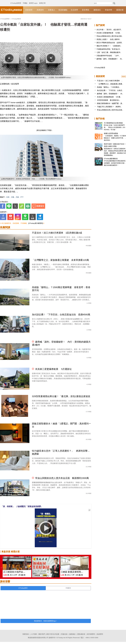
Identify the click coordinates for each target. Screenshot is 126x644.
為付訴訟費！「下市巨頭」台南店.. (110, 90)
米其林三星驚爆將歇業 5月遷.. (109, 33)
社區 (8, 197)
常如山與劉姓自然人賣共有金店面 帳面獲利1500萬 (62, 478)
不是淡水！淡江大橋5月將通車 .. (110, 81)
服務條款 (72, 634)
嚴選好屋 (120, 10)
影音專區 (86, 10)
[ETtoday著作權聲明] (36, 223)
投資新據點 (63, 10)
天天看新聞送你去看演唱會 (113, 123)
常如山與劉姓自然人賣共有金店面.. (110, 36)
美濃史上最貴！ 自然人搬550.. (108, 39)
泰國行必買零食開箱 (111, 133)
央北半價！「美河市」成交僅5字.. (109, 30)
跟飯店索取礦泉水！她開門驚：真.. (110, 103)
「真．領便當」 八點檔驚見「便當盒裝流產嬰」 (22, 506)
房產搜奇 (40, 10)
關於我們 (42, 634)
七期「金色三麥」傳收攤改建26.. (109, 52)
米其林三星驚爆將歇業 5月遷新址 (53, 369)
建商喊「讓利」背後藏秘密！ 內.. (110, 59)
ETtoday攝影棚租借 (111, 159)
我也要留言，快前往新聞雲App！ (46, 621)
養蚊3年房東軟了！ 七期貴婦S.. (109, 46)
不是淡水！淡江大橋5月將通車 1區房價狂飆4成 (57, 233)
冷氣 (13, 197)
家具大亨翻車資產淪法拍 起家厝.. (110, 43)
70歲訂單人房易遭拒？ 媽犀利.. (109, 107)
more (124, 76)
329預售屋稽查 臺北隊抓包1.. (108, 100)
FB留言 (68, 588)
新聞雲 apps (33, 1)
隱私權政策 (81, 634)
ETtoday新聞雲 (16, 1)
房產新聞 (29, 10)
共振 (17, 197)
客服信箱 (64, 634)
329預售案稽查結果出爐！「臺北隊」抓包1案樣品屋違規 (61, 396)
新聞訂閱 (42, 1)
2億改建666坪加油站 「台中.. (108, 56)
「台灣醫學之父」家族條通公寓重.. (110, 84)
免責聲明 (100, 634)
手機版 (25, 1)
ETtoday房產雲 (12, 10)
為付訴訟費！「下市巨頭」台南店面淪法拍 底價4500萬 (61, 315)
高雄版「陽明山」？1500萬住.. (108, 87)
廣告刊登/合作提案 (53, 634)
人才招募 (34, 634)
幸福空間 (108, 10)
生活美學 (74, 10)
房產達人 (52, 10)
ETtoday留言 (23, 588)
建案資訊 (97, 10)
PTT (22, 197)
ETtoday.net (61, 638)
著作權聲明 (91, 634)
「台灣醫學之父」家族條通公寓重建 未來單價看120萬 (60, 260)
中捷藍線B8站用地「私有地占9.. (109, 49)
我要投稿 (26, 634)
